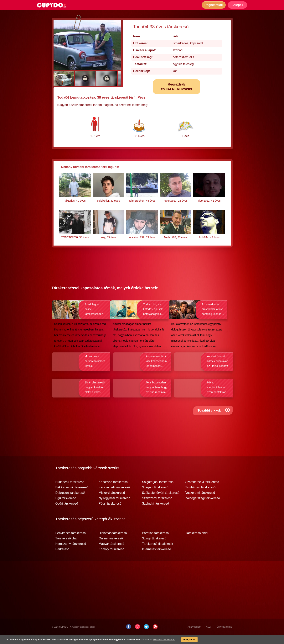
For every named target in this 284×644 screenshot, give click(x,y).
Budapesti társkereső (70, 491)
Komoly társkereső (112, 558)
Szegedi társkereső (155, 497)
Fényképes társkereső (71, 542)
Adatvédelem (194, 636)
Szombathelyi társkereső (202, 491)
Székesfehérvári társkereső (161, 502)
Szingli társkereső (154, 548)
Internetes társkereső (157, 558)
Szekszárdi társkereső (157, 507)
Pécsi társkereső (110, 513)
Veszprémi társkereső (200, 502)
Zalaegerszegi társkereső (203, 507)
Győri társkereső (67, 513)
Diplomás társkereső (113, 542)
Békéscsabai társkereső (72, 497)
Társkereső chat (67, 548)
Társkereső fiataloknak (158, 553)
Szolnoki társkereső (156, 513)
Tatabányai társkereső (201, 497)
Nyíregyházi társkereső (115, 507)
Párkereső (62, 558)
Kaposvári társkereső (113, 491)
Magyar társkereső (112, 553)
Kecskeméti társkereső (114, 497)
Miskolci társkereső (112, 502)
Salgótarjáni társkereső (158, 491)
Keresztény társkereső (71, 553)
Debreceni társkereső (70, 502)
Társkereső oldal (197, 542)
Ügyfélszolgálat (224, 636)
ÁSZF (209, 636)
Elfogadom (183, 640)
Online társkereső (111, 548)
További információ (157, 640)
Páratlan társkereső (155, 542)
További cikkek (214, 423)
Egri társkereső (66, 507)
